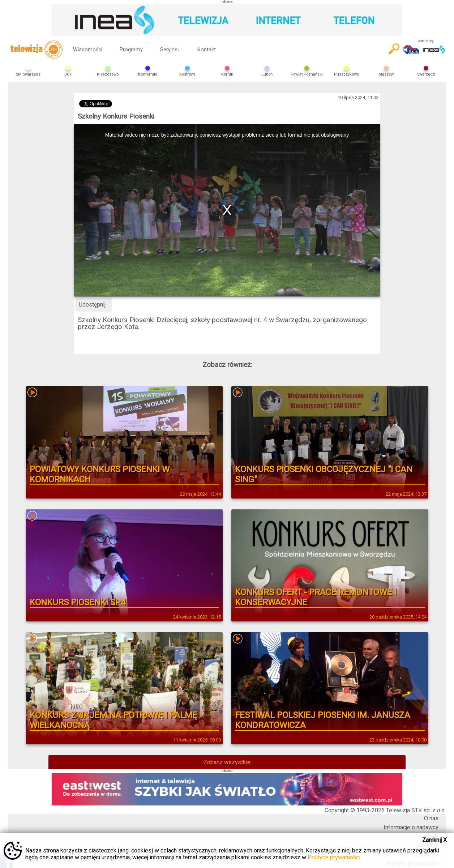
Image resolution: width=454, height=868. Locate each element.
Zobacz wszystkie (227, 762)
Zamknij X (434, 840)
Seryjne (170, 50)
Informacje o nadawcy (411, 827)
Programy (131, 50)
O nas (431, 818)
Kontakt (207, 50)
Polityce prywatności (334, 857)
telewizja (36, 50)
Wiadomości (88, 50)
